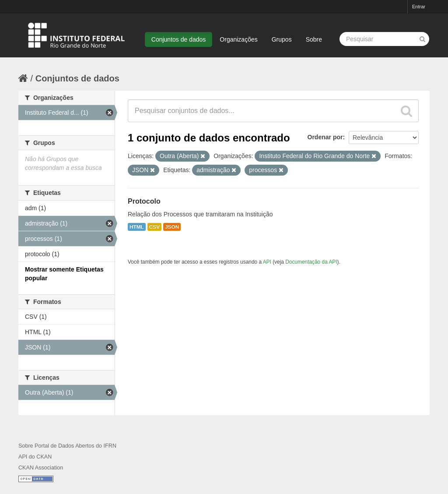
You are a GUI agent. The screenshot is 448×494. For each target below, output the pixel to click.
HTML (137, 227)
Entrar (419, 7)
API (267, 262)
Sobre (314, 39)
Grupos (282, 39)
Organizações (238, 39)
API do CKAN (35, 457)
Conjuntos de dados (179, 39)
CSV (154, 227)
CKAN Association (41, 468)
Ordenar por (325, 137)
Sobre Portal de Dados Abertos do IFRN (67, 446)
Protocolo (144, 201)
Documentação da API (311, 262)
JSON (172, 227)
